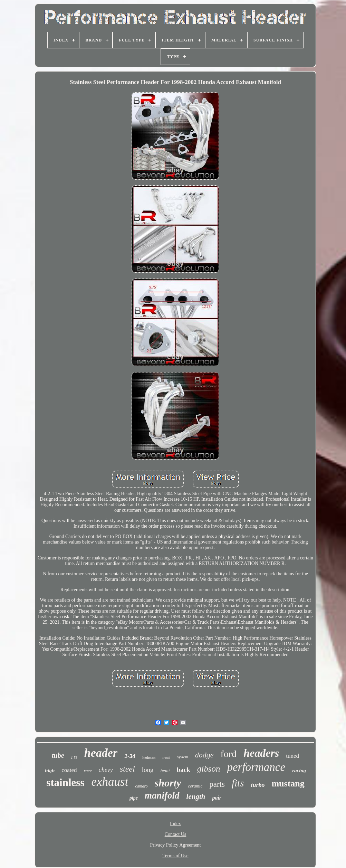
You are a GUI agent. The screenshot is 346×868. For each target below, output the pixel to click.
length (196, 796)
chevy (106, 770)
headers (261, 753)
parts (217, 784)
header (101, 753)
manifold (162, 795)
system (183, 757)
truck (166, 757)
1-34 (130, 756)
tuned (292, 756)
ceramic (195, 786)
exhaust (110, 782)
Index (175, 824)
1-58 (74, 758)
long (148, 770)
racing (299, 771)
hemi (165, 771)
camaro (141, 786)
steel (127, 769)
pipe (134, 798)
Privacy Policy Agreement (176, 845)
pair (217, 798)
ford (229, 754)
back (184, 770)
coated (69, 770)
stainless (65, 782)
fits (238, 783)
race (88, 771)
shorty (168, 783)
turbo (258, 785)
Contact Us (176, 834)
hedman (149, 757)
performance (256, 767)
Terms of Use (175, 856)
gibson (209, 769)
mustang (288, 784)
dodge (204, 755)
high (50, 771)
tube (58, 755)
